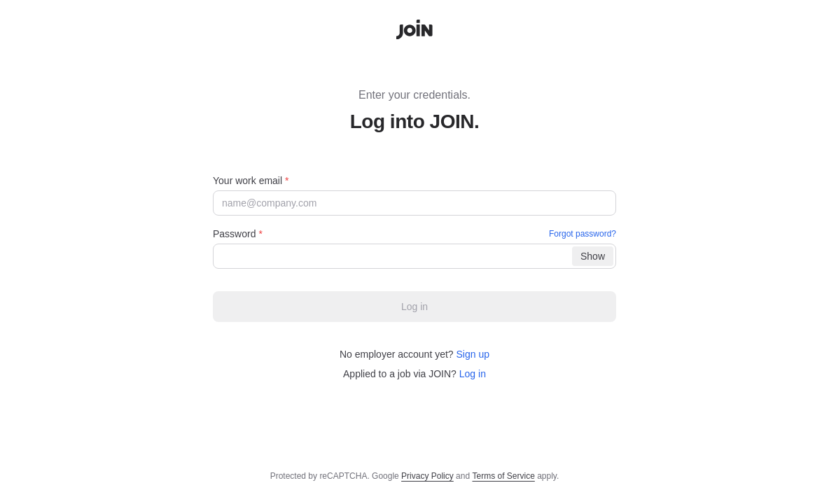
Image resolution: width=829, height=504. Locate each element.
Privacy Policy (427, 476)
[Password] (415, 256)
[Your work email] (415, 203)
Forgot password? (583, 234)
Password (415, 234)
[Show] (593, 256)
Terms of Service (503, 476)
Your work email (251, 181)
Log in (473, 374)
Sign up (473, 354)
